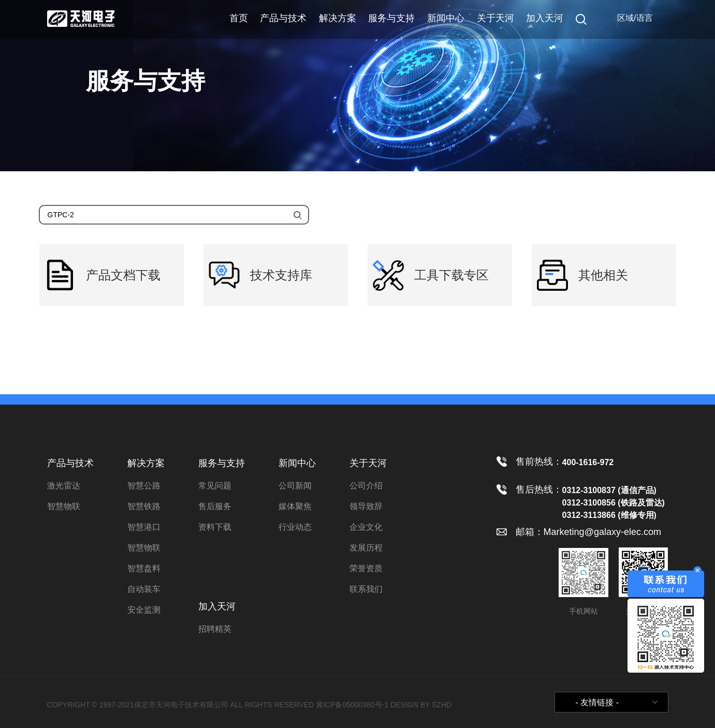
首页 (239, 18)
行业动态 (295, 527)
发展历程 (366, 548)
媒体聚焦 (295, 506)
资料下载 (215, 527)
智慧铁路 (144, 506)
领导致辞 (366, 506)
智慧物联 (64, 506)
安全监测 (144, 610)
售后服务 (215, 506)
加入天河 (545, 18)
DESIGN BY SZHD (421, 705)
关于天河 (495, 18)
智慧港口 (144, 527)
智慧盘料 (144, 568)
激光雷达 (64, 486)
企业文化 (366, 527)
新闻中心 (446, 18)
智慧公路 (144, 486)
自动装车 (144, 589)
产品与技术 (283, 18)
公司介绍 (366, 486)
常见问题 (215, 486)
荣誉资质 (366, 568)
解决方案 (338, 18)
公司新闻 (295, 486)
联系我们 (366, 589)
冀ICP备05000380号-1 (352, 705)
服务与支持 (391, 18)
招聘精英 (215, 629)
